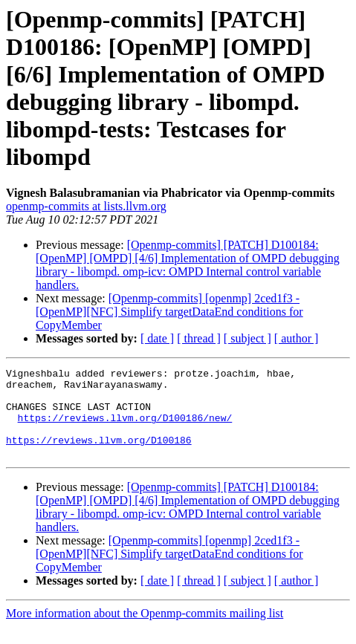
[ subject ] (247, 338)
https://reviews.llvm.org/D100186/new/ (125, 429)
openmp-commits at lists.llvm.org (86, 206)
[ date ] (157, 338)
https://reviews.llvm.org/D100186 (99, 455)
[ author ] (297, 338)
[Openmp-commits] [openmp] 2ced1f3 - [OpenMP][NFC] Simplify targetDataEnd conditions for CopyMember (169, 312)
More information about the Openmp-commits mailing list (145, 631)
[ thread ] (199, 338)
